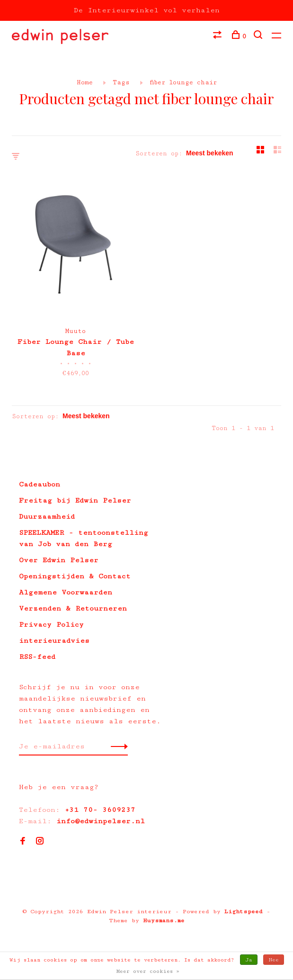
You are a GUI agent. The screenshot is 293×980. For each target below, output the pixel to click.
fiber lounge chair (183, 82)
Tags (121, 82)
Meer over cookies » (148, 971)
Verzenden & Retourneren (73, 608)
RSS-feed (37, 657)
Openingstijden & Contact (75, 576)
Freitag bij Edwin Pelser (75, 500)
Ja (249, 960)
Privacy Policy (51, 625)
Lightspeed (244, 912)
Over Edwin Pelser (59, 560)
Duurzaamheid (47, 517)
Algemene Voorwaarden (66, 592)
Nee (274, 960)
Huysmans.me (164, 921)
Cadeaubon (40, 484)
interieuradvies (54, 641)
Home (85, 82)
